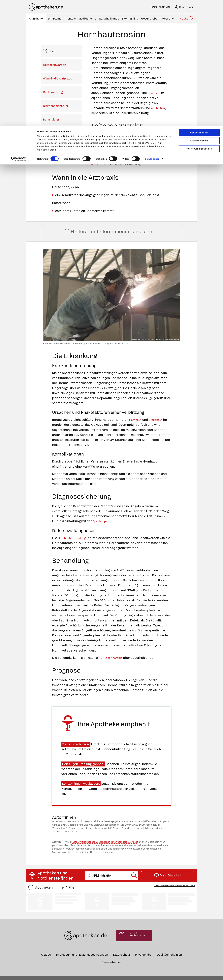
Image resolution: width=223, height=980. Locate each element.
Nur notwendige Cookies (199, 23)
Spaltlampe (101, 525)
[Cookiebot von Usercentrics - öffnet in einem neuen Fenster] (18, 33)
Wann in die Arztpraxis (57, 79)
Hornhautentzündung (74, 542)
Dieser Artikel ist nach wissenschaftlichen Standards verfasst (105, 846)
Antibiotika (159, 109)
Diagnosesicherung (56, 107)
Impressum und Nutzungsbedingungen (82, 959)
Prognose (49, 134)
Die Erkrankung (53, 93)
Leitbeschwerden (54, 66)
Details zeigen (152, 33)
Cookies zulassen (199, 7)
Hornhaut (136, 424)
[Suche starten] (134, 880)
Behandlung (51, 120)
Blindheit (155, 94)
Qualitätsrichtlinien (169, 959)
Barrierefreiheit (112, 966)
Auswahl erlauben (199, 15)
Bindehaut (159, 424)
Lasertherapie (115, 662)
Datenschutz (121, 959)
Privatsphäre (143, 959)
